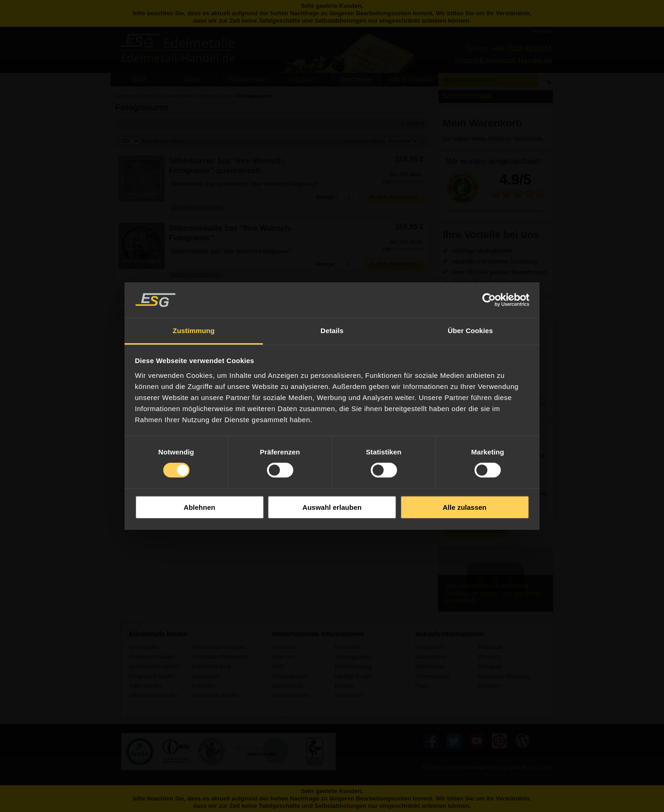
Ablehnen (199, 507)
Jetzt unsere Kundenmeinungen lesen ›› (495, 211)
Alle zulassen (465, 507)
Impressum (349, 695)
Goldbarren (429, 647)
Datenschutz (288, 686)
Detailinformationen (197, 207)
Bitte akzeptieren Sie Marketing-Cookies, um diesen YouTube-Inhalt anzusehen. (493, 593)
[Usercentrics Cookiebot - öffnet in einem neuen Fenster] (489, 300)
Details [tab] (332, 331)
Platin (422, 686)
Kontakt (344, 686)
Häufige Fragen (354, 676)
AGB (278, 667)
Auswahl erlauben (332, 507)
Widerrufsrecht (290, 676)
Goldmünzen (431, 657)
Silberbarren (430, 667)
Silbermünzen (432, 676)
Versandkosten (409, 182)
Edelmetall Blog (211, 667)
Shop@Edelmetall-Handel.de (504, 61)
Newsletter (348, 647)
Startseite (284, 647)
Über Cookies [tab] (470, 331)
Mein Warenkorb (483, 123)
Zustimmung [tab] (194, 331)
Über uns (283, 657)
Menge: (326, 197)
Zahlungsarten (353, 657)
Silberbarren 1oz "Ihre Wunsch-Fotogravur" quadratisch (227, 166)
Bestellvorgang (353, 667)
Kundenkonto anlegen (475, 530)
